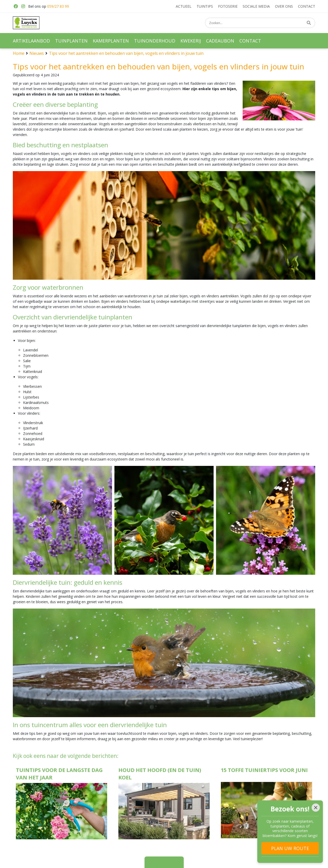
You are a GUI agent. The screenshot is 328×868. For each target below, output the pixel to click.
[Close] (316, 808)
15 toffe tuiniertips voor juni (264, 770)
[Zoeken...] (260, 23)
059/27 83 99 (58, 6)
